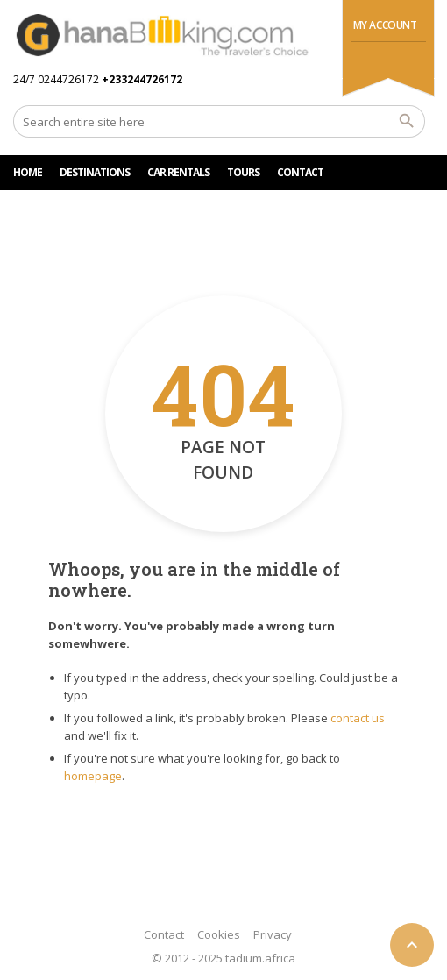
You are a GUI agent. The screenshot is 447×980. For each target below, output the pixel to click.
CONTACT (300, 172)
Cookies (219, 934)
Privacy (273, 934)
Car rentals (178, 172)
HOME (28, 172)
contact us (358, 718)
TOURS (243, 172)
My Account (385, 25)
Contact (164, 934)
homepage (93, 776)
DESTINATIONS (95, 172)
